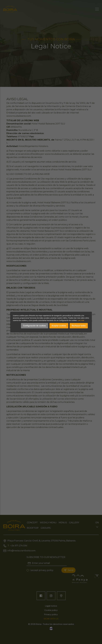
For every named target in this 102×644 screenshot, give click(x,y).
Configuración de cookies (35, 326)
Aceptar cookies (59, 326)
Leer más (81, 320)
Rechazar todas (79, 326)
